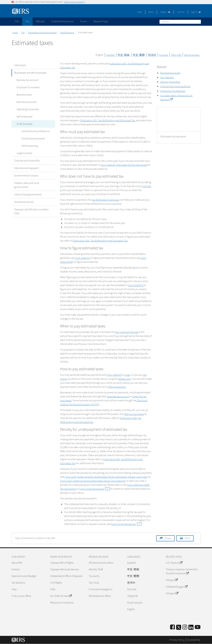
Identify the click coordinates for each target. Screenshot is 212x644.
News (151, 12)
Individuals (20, 65)
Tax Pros (181, 12)
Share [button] (168, 538)
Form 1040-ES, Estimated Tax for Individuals (124, 165)
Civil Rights (56, 583)
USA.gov (172, 580)
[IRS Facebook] (172, 627)
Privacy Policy (177, 640)
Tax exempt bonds (24, 202)
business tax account (118, 396)
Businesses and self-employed (42, 33)
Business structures (27, 102)
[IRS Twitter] (179, 628)
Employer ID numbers (28, 87)
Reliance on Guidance (62, 603)
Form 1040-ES (82, 258)
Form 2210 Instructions (126, 524)
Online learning (30, 146)
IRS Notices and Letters (101, 563)
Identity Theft (96, 569)
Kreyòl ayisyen (192, 55)
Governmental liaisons (26, 176)
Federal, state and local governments (27, 185)
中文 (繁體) (139, 55)
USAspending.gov (177, 587)
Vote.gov (172, 593)
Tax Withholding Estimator (106, 200)
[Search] (180, 22)
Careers (16, 569)
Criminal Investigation (101, 589)
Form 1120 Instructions (94, 489)
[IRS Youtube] (198, 627)
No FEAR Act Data (61, 596)
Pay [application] (27, 21)
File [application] (17, 21)
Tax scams (94, 576)
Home (15, 33)
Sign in (196, 12)
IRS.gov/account (117, 387)
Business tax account (27, 80)
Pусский (132, 589)
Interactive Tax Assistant (173, 91)
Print (187, 538)
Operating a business (28, 109)
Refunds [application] (40, 21)
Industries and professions (35, 131)
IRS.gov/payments (134, 414)
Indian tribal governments (28, 195)
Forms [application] (84, 21)
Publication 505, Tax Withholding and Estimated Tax (107, 120)
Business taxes (24, 95)
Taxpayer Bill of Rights (62, 563)
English (165, 12)
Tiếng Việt (176, 55)
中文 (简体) (124, 55)
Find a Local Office (21, 596)
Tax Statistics (18, 583)
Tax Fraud (94, 583)
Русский (163, 55)
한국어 (152, 55)
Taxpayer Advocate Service (65, 569)
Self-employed (25, 117)
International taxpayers (26, 168)
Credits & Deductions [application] (62, 21)
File (23, 33)
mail (128, 375)
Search (198, 22)
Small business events (33, 139)
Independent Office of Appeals (66, 576)
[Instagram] (185, 627)
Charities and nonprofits (27, 161)
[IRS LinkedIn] (191, 628)
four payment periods (127, 332)
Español (110, 55)
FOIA (53, 589)
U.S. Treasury (174, 563)
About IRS (17, 563)
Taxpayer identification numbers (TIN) (31, 211)
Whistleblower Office (100, 596)
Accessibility (194, 640)
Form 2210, (106, 477)
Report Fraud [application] (101, 21)
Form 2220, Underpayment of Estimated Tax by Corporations (93, 481)
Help (140, 12)
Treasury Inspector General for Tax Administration (182, 571)
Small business (67, 33)
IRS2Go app (125, 379)
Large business (24, 153)
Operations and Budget (24, 576)
